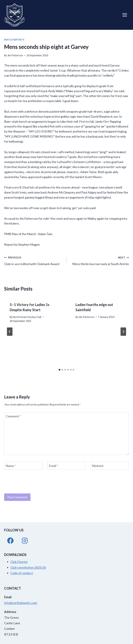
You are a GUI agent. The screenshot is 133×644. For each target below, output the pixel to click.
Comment (13, 416)
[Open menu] (125, 15)
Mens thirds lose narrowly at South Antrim (99, 260)
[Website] (110, 466)
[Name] (23, 466)
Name (11, 466)
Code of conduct (22, 573)
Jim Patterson (15, 55)
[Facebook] (10, 541)
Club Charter (19, 562)
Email (53, 466)
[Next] (123, 332)
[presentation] (30, 481)
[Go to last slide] (10, 332)
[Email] (66, 466)
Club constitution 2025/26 (28, 567)
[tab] (60, 370)
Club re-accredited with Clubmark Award (34, 260)
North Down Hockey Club (27, 317)
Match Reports (14, 40)
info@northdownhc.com (21, 603)
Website (98, 466)
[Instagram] (25, 541)
